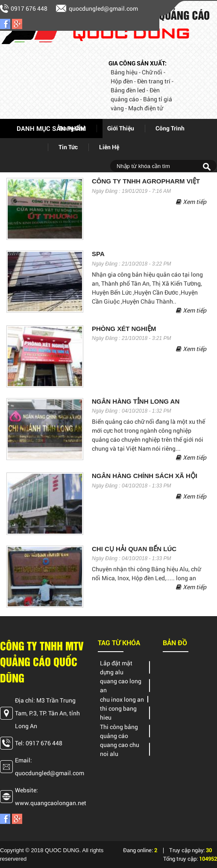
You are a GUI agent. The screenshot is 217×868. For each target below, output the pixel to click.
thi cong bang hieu (118, 713)
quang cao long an (121, 685)
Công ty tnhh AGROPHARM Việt (146, 181)
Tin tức (68, 147)
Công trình (170, 128)
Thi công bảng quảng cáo (119, 731)
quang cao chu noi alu (120, 749)
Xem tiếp (191, 202)
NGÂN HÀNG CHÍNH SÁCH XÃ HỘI (145, 476)
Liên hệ (109, 147)
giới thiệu (121, 128)
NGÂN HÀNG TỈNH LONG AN (136, 402)
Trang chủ (72, 128)
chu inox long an (122, 699)
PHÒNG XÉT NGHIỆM (124, 329)
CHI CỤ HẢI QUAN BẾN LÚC (134, 549)
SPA (98, 254)
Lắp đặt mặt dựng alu (116, 667)
